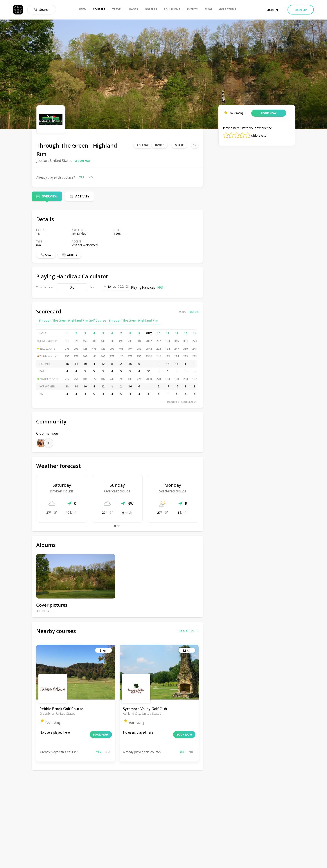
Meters (194, 312)
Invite (160, 145)
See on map (83, 161)
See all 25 (189, 631)
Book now (101, 735)
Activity (82, 196)
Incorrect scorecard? (182, 402)
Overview (50, 196)
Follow (143, 145)
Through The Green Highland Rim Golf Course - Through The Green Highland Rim (98, 320)
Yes (82, 177)
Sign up (301, 10)
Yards (182, 312)
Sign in (272, 10)
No (91, 177)
